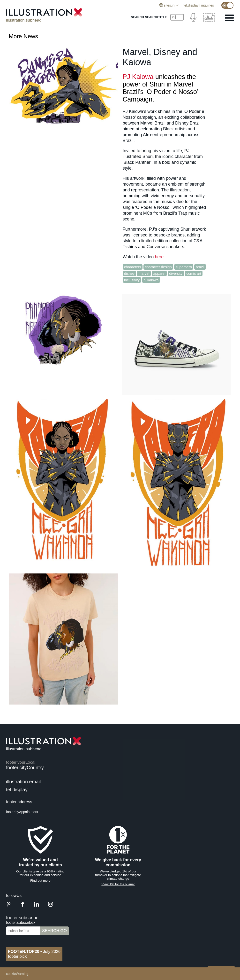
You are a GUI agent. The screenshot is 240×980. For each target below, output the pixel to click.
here (159, 257)
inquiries (208, 5)
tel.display (191, 5)
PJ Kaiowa (138, 77)
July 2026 (34, 952)
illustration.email (23, 782)
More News (23, 36)
